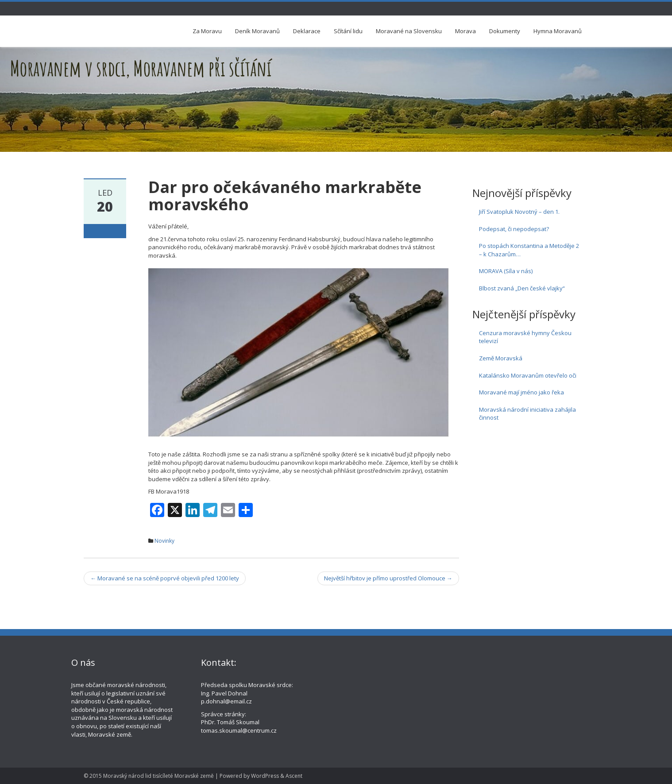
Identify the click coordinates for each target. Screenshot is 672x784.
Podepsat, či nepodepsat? (514, 229)
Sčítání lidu (348, 31)
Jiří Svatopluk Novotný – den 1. (519, 212)
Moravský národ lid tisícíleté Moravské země (158, 776)
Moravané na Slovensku (409, 31)
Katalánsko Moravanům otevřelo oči (528, 375)
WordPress (265, 776)
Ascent (294, 776)
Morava (465, 31)
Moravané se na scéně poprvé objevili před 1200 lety (165, 578)
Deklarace (307, 31)
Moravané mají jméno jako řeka (521, 392)
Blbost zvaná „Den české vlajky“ (522, 288)
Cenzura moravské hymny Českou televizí (525, 337)
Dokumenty (505, 31)
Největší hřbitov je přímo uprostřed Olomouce (388, 578)
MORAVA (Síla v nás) (506, 271)
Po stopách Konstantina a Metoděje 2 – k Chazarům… (529, 250)
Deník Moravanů (257, 31)
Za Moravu (207, 31)
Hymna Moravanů (558, 31)
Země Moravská (501, 358)
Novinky (164, 541)
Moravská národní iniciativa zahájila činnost (527, 414)
